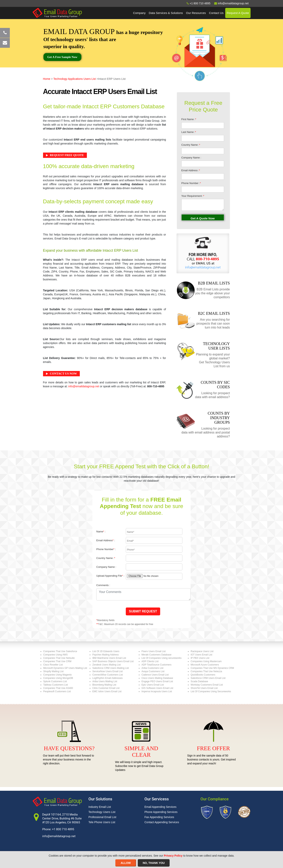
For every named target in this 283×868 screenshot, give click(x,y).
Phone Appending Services (161, 812)
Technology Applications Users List (75, 79)
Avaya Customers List (153, 671)
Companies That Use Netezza (206, 671)
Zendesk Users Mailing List (107, 665)
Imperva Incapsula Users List (157, 691)
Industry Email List (100, 807)
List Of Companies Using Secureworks (211, 691)
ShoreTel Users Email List (204, 688)
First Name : (189, 119)
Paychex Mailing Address (106, 655)
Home (47, 79)
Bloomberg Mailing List (104, 685)
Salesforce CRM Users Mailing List (111, 668)
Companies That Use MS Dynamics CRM (212, 668)
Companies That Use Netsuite (59, 658)
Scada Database (199, 681)
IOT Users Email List (201, 655)
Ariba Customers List (152, 668)
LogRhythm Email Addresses (108, 678)
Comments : (103, 585)
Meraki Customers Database (156, 655)
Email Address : (191, 170)
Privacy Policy (173, 856)
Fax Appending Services (159, 817)
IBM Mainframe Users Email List (109, 658)
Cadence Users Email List (155, 675)
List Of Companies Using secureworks (161, 658)
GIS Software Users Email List (157, 688)
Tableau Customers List (56, 685)
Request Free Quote (67, 155)
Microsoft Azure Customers (205, 665)
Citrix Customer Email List (106, 688)
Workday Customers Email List (207, 685)
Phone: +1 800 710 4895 (58, 829)
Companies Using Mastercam (206, 661)
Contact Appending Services (162, 822)
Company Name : (191, 158)
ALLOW (126, 863)
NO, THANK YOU (154, 863)
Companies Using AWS (55, 655)
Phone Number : (191, 183)
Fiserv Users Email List (154, 651)
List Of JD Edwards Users (106, 651)
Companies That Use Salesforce (60, 651)
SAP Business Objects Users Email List (113, 661)
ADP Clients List (150, 661)
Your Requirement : (193, 196)
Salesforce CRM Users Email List (208, 678)
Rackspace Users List (202, 651)
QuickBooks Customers (203, 675)
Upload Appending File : (110, 576)
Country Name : (191, 145)
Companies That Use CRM (57, 661)
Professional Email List (102, 817)
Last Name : (189, 132)
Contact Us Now (63, 374)
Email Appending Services (160, 807)
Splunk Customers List (55, 681)
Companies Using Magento (57, 675)
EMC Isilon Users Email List (107, 691)
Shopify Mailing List (53, 671)
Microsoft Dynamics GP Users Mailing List (65, 668)
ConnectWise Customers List (108, 675)
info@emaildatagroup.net (84, 386)
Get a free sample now (62, 57)
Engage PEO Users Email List (157, 681)
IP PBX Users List (200, 658)
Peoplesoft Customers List (57, 691)
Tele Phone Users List (102, 822)
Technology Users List (102, 812)
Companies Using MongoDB (58, 678)
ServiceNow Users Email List (108, 671)
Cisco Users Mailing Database (157, 678)
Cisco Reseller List (53, 665)
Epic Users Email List (153, 685)
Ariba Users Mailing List (105, 681)
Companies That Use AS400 (58, 688)
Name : (101, 532)
